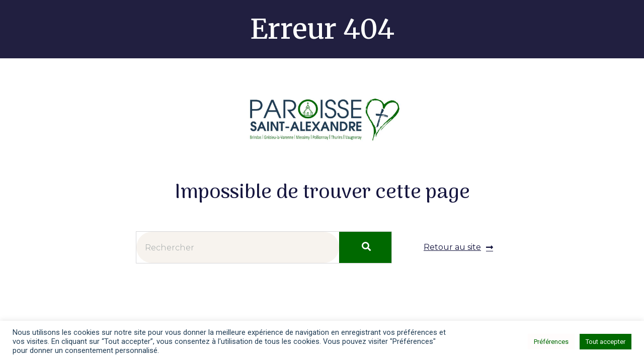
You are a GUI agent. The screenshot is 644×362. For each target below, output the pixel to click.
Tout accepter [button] (606, 342)
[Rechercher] (365, 247)
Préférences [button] (551, 342)
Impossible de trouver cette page (322, 193)
